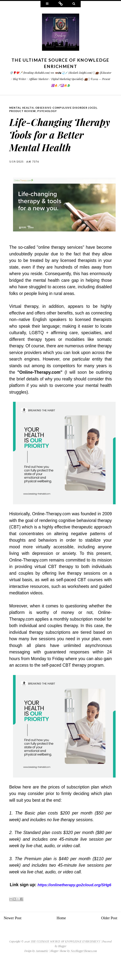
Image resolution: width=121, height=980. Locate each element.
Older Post (108, 937)
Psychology (48, 111)
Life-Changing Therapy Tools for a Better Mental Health (59, 139)
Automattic (42, 970)
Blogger (62, 965)
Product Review (23, 111)
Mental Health (22, 108)
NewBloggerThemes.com (84, 970)
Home (61, 937)
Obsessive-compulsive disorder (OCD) (68, 108)
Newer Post (14, 937)
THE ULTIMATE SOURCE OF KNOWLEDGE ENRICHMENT (65, 960)
